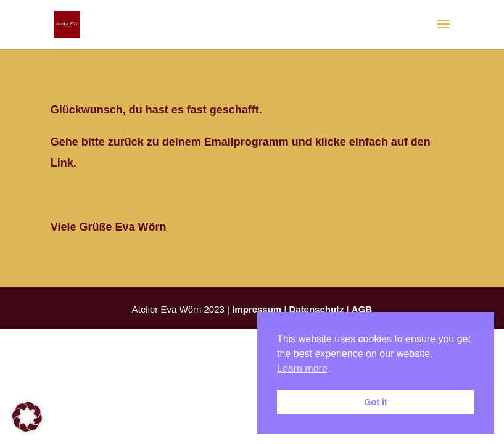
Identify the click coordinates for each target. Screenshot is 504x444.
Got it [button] (376, 402)
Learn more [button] (302, 368)
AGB (362, 309)
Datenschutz (316, 309)
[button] (27, 417)
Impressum (257, 309)
